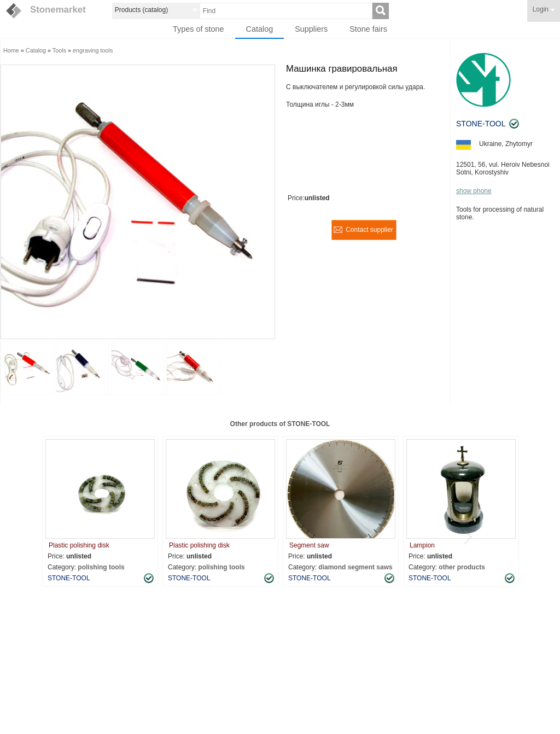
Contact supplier (369, 230)
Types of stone (199, 29)
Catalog (260, 29)
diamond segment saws (355, 567)
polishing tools (101, 567)
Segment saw (309, 545)
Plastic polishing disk (79, 545)
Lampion (422, 545)
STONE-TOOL (481, 124)
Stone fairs (368, 29)
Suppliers (311, 29)
